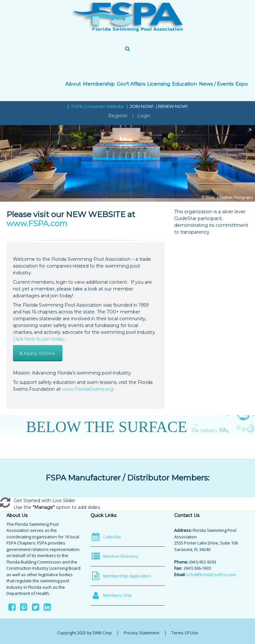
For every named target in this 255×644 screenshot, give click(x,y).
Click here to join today (39, 339)
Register (118, 116)
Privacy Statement (142, 633)
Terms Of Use (185, 633)
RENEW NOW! (173, 106)
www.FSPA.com (37, 223)
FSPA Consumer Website (98, 106)
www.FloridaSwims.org (88, 389)
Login (144, 116)
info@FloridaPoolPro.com (211, 575)
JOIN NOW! (142, 106)
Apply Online (38, 353)
